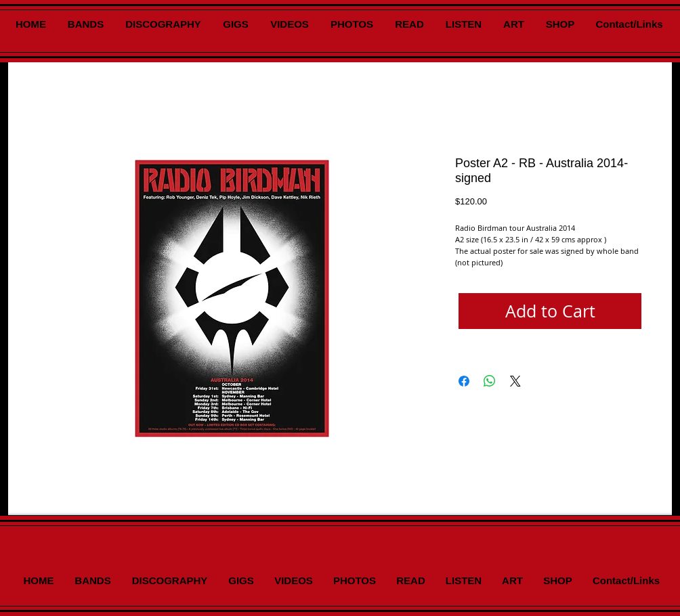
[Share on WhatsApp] (490, 381)
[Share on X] (515, 381)
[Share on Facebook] (464, 381)
